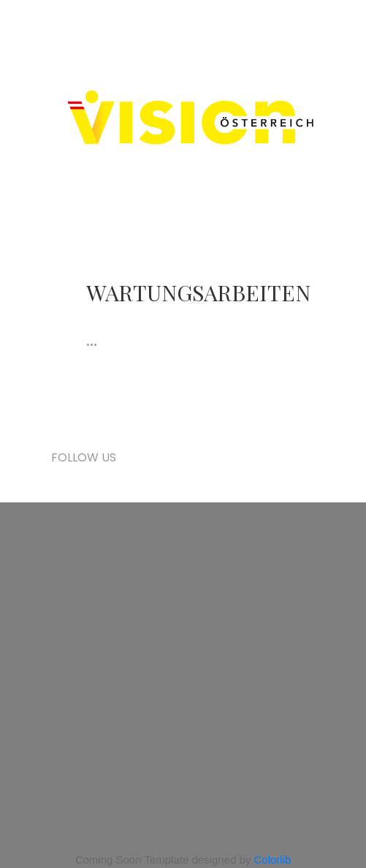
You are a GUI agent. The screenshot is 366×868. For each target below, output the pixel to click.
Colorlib (273, 860)
